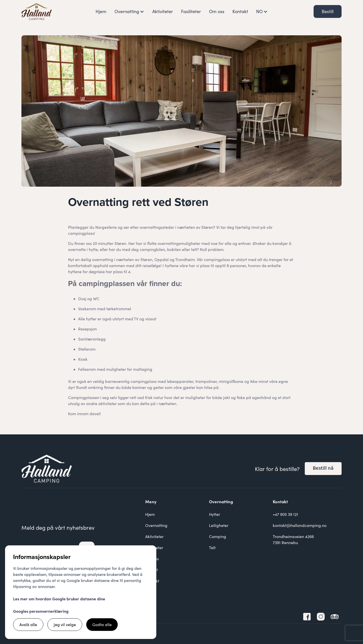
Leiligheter (219, 525)
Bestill (328, 11)
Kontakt (240, 11)
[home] (37, 12)
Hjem (101, 11)
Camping (218, 536)
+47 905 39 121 (285, 514)
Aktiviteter (163, 11)
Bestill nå (323, 469)
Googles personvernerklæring (41, 611)
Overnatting (156, 525)
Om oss (217, 11)
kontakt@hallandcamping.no (300, 525)
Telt (212, 548)
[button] (129, 11)
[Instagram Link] (321, 617)
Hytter (215, 514)
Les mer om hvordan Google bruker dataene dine (59, 599)
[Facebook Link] (307, 617)
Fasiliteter (191, 11)
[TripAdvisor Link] (335, 617)
